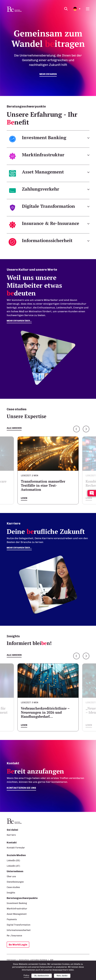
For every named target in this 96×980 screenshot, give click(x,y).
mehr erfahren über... (19, 321)
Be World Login (18, 945)
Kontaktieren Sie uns (21, 788)
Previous (76, 429)
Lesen (24, 498)
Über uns (11, 876)
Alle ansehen (14, 428)
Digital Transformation (19, 925)
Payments (12, 919)
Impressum (11, 960)
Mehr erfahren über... (19, 548)
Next (86, 429)
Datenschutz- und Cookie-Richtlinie (33, 960)
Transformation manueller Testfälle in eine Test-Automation (43, 485)
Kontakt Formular (16, 848)
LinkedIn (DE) (13, 861)
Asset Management (17, 914)
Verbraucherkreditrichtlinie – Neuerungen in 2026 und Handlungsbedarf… (45, 712)
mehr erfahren (48, 74)
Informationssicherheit (19, 930)
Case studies (13, 887)
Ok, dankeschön (42, 976)
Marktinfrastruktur (17, 909)
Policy (26, 975)
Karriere (11, 835)
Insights (11, 893)
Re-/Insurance (14, 936)
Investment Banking (17, 903)
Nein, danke (62, 976)
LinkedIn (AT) (13, 866)
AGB (52, 960)
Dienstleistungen (15, 882)
